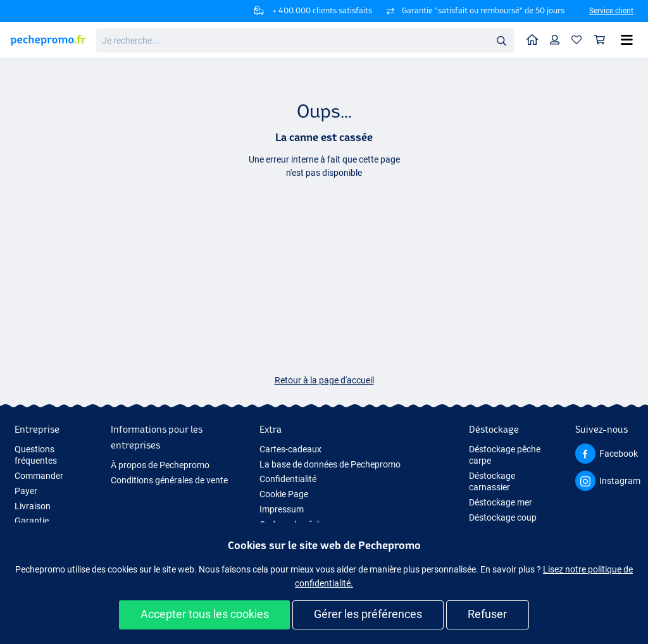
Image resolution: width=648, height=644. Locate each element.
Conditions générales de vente (169, 480)
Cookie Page (284, 494)
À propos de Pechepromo (160, 465)
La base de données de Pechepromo (330, 464)
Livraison (33, 506)
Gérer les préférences (368, 614)
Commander (39, 476)
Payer (26, 491)
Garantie (32, 521)
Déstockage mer (501, 502)
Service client (611, 11)
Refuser (487, 614)
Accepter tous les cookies (205, 614)
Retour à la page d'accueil (324, 380)
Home (535, 39)
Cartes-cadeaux (290, 449)
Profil (558, 40)
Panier (603, 40)
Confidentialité (288, 479)
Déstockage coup (503, 517)
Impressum (282, 509)
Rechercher (505, 41)
